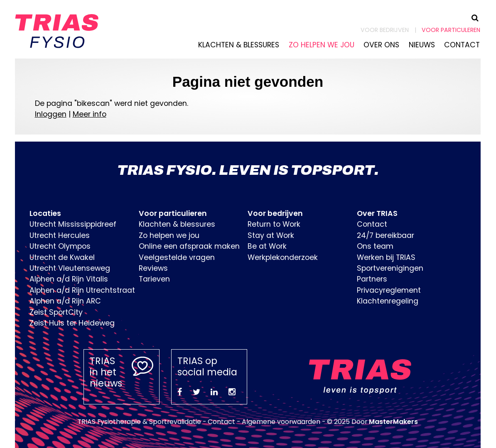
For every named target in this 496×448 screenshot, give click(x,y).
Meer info (90, 114)
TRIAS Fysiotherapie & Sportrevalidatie (139, 422)
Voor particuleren (451, 30)
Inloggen (51, 114)
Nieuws (422, 45)
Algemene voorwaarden (281, 422)
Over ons (381, 45)
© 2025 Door (372, 422)
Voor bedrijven (385, 30)
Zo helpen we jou (322, 45)
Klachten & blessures (239, 45)
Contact (462, 45)
